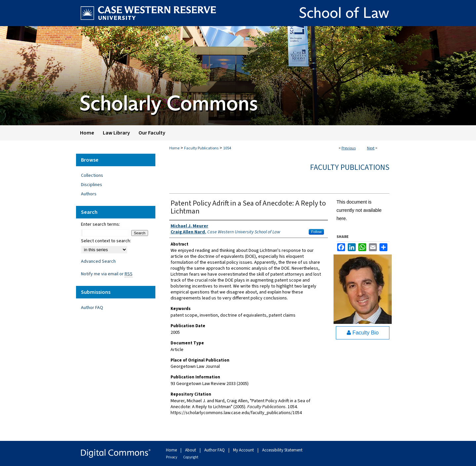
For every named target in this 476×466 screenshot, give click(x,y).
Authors (89, 194)
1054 (227, 148)
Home (174, 148)
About (191, 450)
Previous (349, 148)
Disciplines (92, 185)
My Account (244, 450)
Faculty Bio (363, 333)
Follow (316, 232)
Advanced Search (98, 261)
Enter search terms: (100, 224)
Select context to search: (106, 241)
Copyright (191, 457)
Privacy (172, 457)
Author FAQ (92, 308)
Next (371, 148)
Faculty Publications (201, 148)
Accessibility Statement (282, 450)
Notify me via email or (107, 274)
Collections (92, 175)
